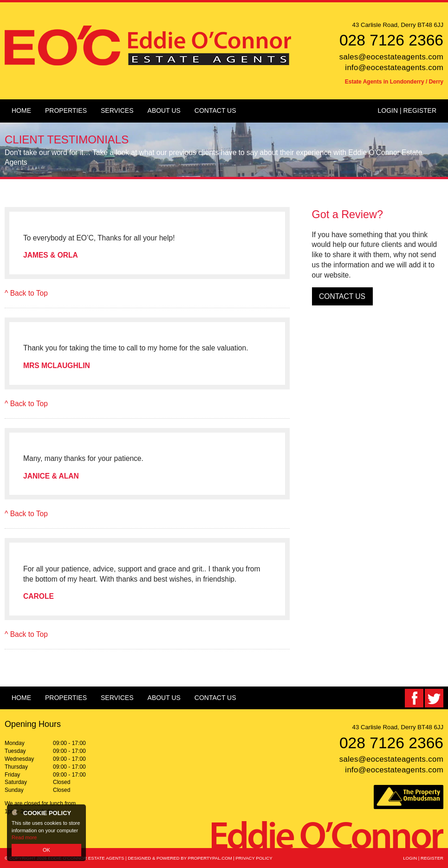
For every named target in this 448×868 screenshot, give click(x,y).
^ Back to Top (26, 293)
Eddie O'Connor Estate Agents (86, 858)
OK (46, 850)
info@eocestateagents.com (394, 68)
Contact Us (342, 296)
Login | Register (407, 110)
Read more (24, 837)
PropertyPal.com (210, 858)
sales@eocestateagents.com (391, 57)
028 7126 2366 (391, 40)
